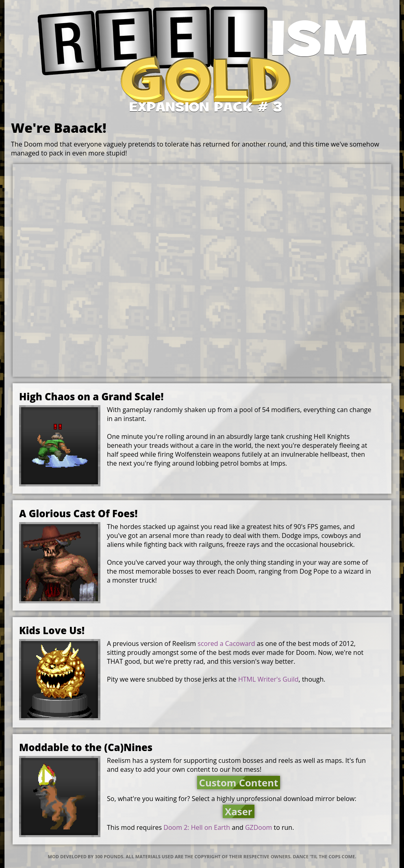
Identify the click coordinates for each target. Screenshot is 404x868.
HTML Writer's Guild (268, 679)
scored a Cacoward (226, 643)
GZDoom (258, 827)
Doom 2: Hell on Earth (197, 827)
